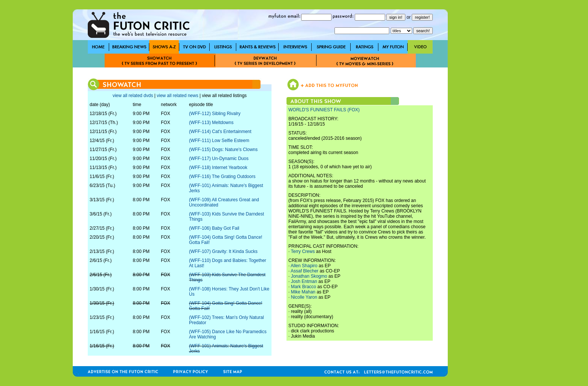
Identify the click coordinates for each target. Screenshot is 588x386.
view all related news (178, 96)
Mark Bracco (304, 287)
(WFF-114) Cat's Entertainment (220, 132)
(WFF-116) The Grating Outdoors (222, 177)
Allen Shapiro (304, 266)
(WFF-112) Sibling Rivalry (215, 114)
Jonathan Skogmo (309, 276)
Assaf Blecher (304, 271)
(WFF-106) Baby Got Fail (214, 228)
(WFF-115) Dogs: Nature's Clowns (223, 150)
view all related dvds (133, 96)
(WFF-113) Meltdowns (211, 123)
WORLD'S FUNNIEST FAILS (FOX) (324, 110)
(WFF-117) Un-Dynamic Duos (219, 159)
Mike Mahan (303, 292)
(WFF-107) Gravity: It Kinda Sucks (223, 251)
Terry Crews (303, 251)
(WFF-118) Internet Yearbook (218, 168)
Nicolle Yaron (304, 297)
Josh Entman (304, 281)
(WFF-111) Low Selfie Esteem (219, 141)
